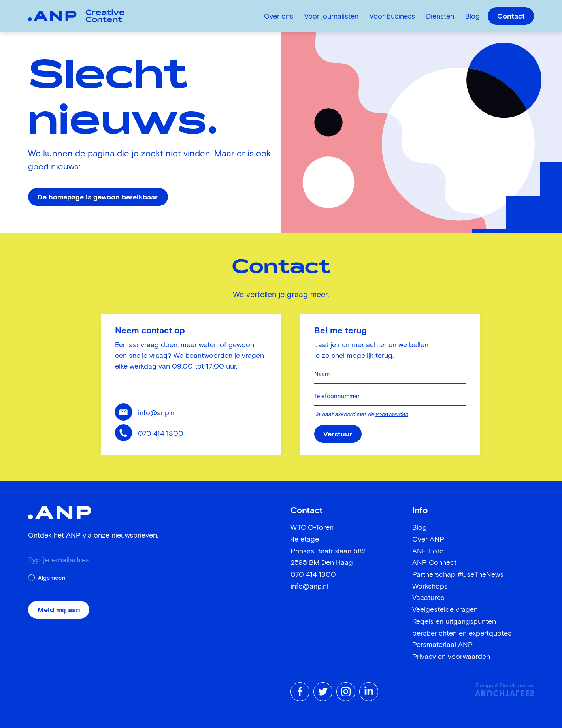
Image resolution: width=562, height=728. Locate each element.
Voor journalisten (331, 17)
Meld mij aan (59, 610)
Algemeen (52, 578)
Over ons (279, 17)
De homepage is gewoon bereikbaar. (98, 198)
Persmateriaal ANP (442, 645)
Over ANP (428, 540)
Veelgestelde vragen (445, 610)
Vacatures (428, 598)
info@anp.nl (157, 413)
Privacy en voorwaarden (451, 657)
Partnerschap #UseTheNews (458, 575)
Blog (472, 17)
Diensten (440, 17)
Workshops (430, 587)
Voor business (392, 17)
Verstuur (338, 435)
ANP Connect (434, 563)
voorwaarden (392, 414)
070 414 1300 (161, 434)
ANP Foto (428, 551)
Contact (511, 17)
